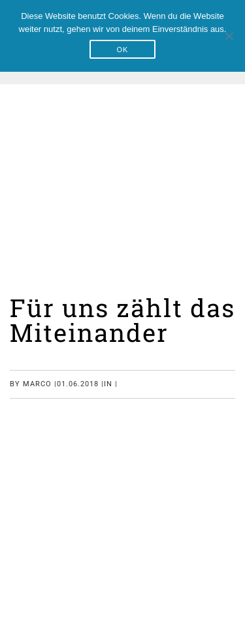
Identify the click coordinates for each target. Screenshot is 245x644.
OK (123, 50)
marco (37, 384)
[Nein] (229, 36)
